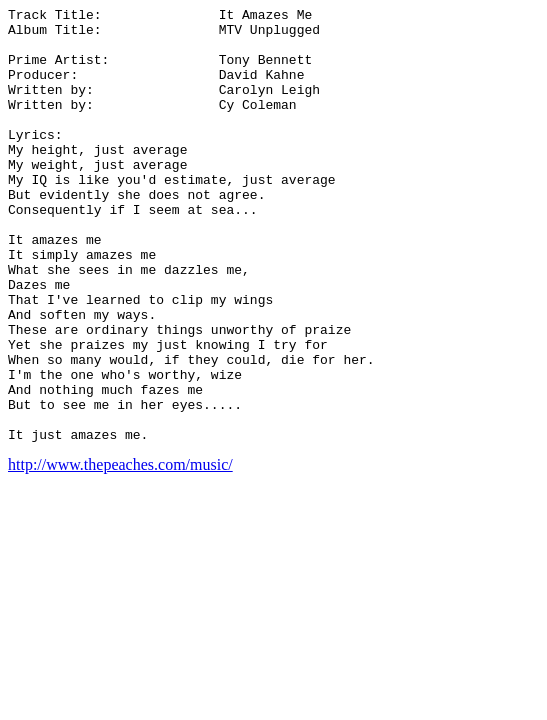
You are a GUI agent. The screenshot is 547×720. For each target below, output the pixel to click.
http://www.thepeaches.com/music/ (120, 551)
